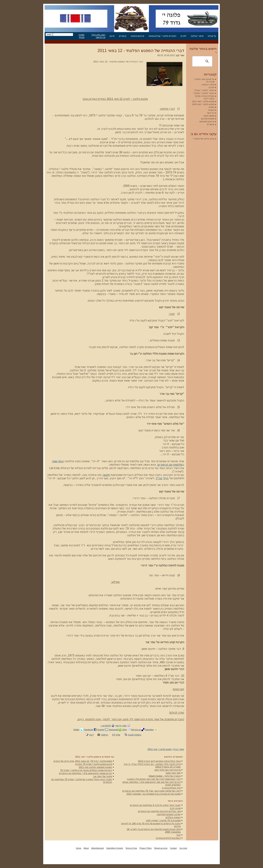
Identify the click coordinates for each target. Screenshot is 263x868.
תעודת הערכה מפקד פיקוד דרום (205, 97)
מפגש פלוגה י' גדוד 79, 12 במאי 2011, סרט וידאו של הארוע (83, 761)
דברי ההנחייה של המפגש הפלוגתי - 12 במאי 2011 (141, 51)
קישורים (123, 36)
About (86, 848)
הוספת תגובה (135, 735)
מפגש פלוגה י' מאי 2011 (160, 749)
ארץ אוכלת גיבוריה (171, 788)
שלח (118, 735)
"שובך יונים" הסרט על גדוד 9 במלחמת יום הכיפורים (155, 805)
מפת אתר (183, 848)
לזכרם (183, 36)
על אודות (212, 36)
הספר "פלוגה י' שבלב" (204, 90)
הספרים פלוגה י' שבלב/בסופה (162, 36)
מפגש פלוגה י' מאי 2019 (203, 104)
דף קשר (211, 113)
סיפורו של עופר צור (103, 776)
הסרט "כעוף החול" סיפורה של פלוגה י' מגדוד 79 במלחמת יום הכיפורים (82, 781)
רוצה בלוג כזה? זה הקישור (98, 36)
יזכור (178, 835)
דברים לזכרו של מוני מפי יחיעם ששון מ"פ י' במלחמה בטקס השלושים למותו (152, 783)
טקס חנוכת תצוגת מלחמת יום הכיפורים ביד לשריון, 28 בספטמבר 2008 (154, 831)
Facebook (88, 729)
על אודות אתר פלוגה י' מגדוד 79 (204, 80)
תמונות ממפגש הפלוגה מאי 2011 (95, 767)
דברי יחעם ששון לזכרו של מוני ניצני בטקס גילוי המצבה (154, 779)
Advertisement (97, 848)
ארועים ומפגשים (207, 121)
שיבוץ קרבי (175, 808)
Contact (173, 848)
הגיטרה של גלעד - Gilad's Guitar (165, 776)
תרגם (112, 36)
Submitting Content (115, 848)
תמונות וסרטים (208, 119)
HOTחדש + (106, 726)
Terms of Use (131, 848)
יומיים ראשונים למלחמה (169, 814)
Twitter (76, 729)
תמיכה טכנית (81, 36)
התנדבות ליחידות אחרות (168, 838)
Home (79, 848)
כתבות (212, 107)
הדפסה (105, 735)
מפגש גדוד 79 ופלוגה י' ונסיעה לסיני (163, 820)
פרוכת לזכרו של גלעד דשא (168, 770)
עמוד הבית (179, 749)
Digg (125, 729)
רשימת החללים (173, 817)
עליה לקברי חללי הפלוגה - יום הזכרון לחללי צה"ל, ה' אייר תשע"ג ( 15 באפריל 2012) (152, 765)
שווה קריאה (121, 726)
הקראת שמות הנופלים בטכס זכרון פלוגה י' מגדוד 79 (86, 770)
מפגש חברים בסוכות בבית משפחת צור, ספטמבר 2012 (154, 794)
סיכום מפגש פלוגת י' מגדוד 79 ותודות (94, 764)
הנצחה (211, 110)
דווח (91, 735)
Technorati (113, 729)
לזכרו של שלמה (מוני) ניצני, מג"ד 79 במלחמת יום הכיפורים (152, 791)
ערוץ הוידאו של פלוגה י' (204, 139)
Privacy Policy (145, 848)
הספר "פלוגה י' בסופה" (204, 93)
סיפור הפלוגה (197, 36)
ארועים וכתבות (138, 36)
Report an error (161, 848)
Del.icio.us (136, 729)
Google (101, 729)
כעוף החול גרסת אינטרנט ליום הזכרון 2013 (159, 761)
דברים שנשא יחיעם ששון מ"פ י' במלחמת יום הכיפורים (85, 773)
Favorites (149, 729)
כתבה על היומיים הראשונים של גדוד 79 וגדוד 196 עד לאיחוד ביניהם (151, 825)
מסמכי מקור (209, 116)
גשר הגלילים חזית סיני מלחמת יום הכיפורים (159, 811)
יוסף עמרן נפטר (173, 773)
